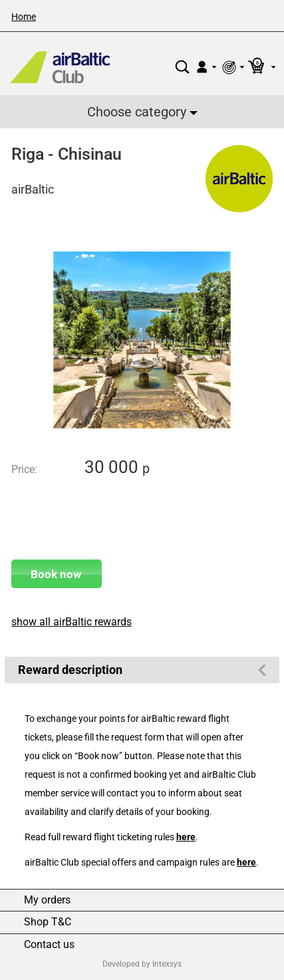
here (186, 837)
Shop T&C (48, 922)
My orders (47, 900)
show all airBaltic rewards (71, 622)
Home (24, 17)
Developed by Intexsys (142, 964)
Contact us (49, 945)
